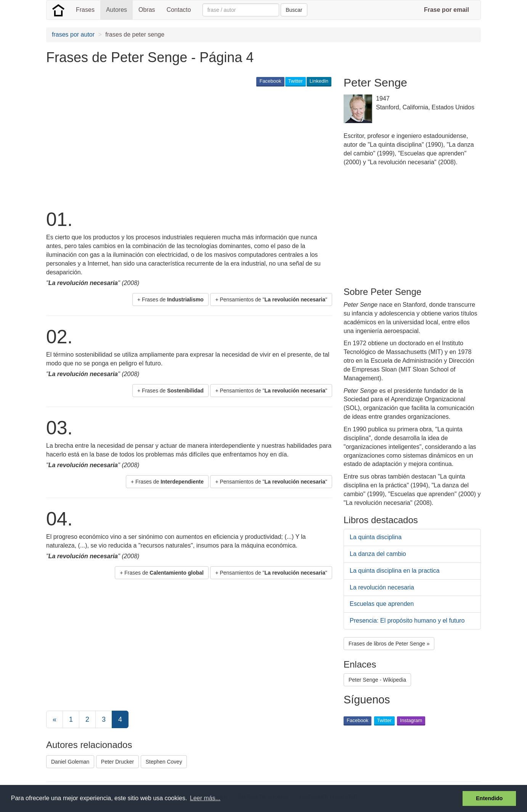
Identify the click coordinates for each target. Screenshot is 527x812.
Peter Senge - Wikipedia (377, 680)
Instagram (411, 720)
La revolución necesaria (382, 587)
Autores (116, 10)
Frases (85, 10)
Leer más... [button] (205, 798)
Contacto (179, 10)
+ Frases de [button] (170, 299)
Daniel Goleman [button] (70, 762)
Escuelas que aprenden (382, 604)
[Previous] (55, 719)
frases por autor (73, 34)
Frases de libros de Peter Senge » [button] (389, 644)
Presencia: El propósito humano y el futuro (407, 621)
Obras (147, 10)
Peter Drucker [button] (117, 762)
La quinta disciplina (376, 537)
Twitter (296, 81)
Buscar (294, 10)
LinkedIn (319, 81)
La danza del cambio (378, 554)
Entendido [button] (489, 798)
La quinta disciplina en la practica (395, 571)
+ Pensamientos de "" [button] (271, 299)
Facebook (270, 81)
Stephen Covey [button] (164, 762)
